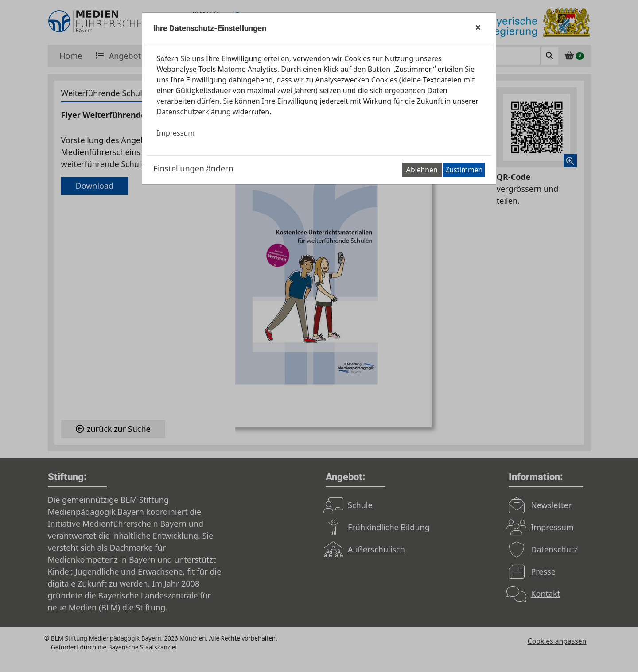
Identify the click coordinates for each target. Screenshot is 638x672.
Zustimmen (464, 170)
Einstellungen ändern (193, 168)
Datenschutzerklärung (194, 112)
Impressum (176, 133)
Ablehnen (422, 170)
